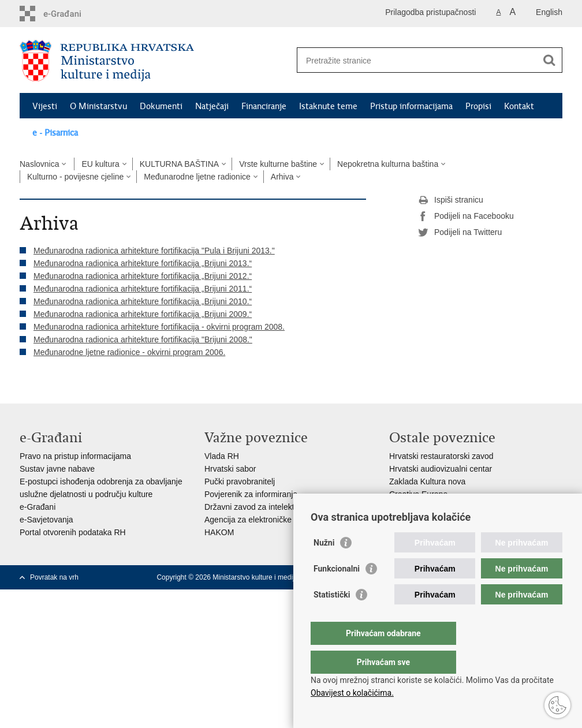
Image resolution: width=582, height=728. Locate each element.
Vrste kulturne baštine (278, 164)
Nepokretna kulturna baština (388, 164)
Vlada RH (222, 456)
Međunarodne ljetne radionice (197, 177)
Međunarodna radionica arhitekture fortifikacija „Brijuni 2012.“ (143, 276)
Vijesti (45, 106)
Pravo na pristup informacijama (75, 456)
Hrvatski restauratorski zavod (441, 456)
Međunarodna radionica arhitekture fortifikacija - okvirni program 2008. (159, 327)
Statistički (332, 618)
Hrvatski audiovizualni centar (441, 469)
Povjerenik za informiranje (251, 494)
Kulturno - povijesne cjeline (75, 177)
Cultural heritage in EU (430, 507)
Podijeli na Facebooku (466, 216)
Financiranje (264, 106)
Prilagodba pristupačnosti (430, 12)
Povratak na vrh (54, 577)
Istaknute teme (328, 106)
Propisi (478, 106)
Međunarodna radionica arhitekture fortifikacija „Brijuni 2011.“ (143, 289)
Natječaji (212, 106)
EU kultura (100, 164)
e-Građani (38, 507)
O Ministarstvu (98, 106)
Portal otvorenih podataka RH (73, 532)
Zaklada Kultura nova (427, 481)
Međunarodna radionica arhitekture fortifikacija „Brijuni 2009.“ (143, 314)
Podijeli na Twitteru (460, 233)
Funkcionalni (337, 592)
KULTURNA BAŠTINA (179, 164)
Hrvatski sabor (230, 469)
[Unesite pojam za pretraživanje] (417, 60)
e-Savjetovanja (46, 520)
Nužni (324, 566)
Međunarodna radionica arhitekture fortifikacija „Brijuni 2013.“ (143, 263)
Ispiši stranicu (451, 200)
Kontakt (519, 106)
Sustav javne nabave (57, 469)
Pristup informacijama (411, 106)
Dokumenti (161, 106)
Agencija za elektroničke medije (261, 520)
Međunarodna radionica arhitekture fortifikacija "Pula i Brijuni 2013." (154, 251)
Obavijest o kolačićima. (352, 693)
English (549, 12)
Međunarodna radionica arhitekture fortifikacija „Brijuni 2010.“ (143, 301)
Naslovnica (39, 164)
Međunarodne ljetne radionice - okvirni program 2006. (129, 352)
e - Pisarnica (55, 133)
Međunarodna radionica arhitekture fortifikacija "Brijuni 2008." (143, 339)
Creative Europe (418, 494)
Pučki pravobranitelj (240, 481)
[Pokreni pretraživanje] (549, 60)
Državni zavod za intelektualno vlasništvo (278, 507)
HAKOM (219, 532)
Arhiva (282, 177)
